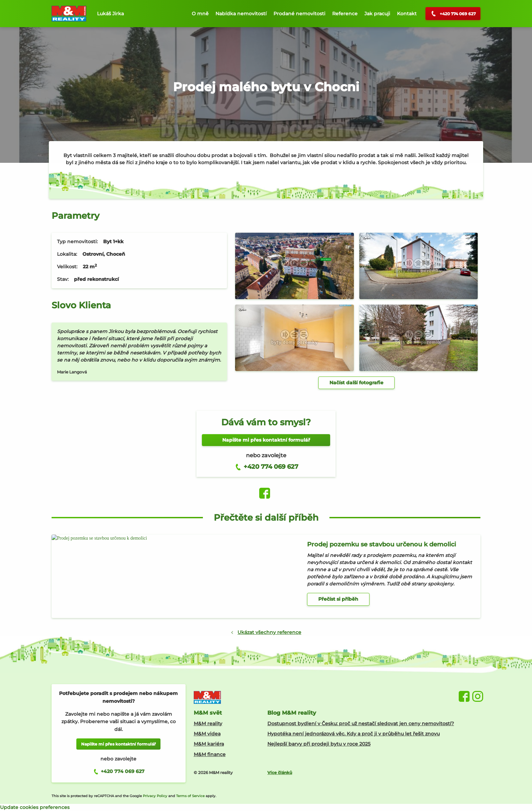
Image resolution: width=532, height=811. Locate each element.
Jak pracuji (377, 14)
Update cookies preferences (35, 807)
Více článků (280, 773)
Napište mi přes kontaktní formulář (266, 440)
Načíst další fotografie (356, 383)
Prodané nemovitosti (299, 14)
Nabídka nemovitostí (241, 14)
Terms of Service (190, 796)
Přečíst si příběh (338, 599)
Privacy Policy (155, 796)
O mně (200, 14)
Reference (345, 14)
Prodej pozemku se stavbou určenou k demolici (382, 544)
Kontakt (407, 14)
